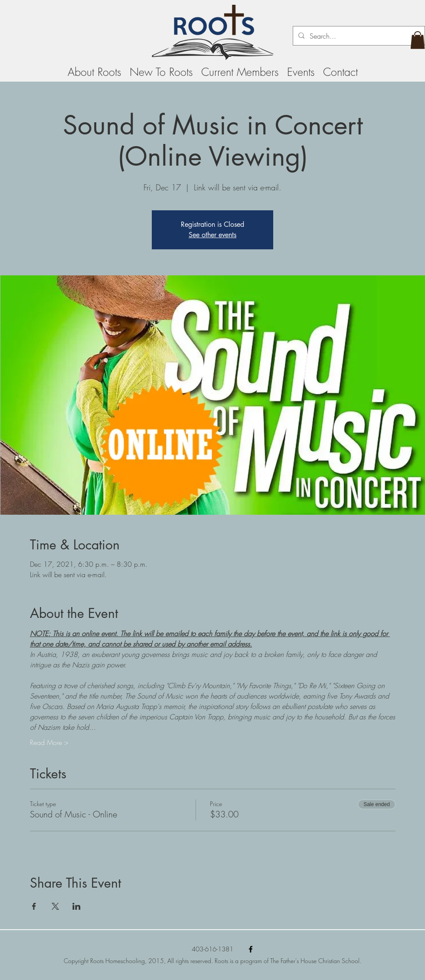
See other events (212, 235)
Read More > (49, 742)
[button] (418, 40)
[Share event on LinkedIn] (77, 906)
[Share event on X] (55, 906)
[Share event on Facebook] (34, 906)
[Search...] (358, 36)
